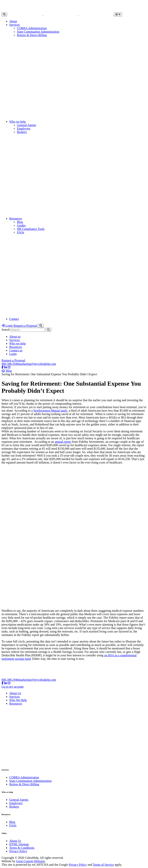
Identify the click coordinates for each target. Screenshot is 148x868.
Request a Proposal (25, 326)
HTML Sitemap (19, 844)
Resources (16, 218)
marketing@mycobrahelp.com (37, 364)
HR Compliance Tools (31, 229)
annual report (63, 442)
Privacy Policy (18, 851)
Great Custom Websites (30, 861)
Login (7, 326)
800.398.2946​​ (10, 364)
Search (6, 330)
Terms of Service (103, 865)
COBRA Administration (32, 28)
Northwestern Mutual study (50, 411)
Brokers (22, 132)
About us (15, 337)
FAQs (21, 232)
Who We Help (18, 700)
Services (14, 25)
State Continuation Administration (38, 32)
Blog (20, 222)
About (13, 21)
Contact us (16, 350)
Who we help (17, 122)
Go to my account (13, 687)
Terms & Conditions (22, 848)
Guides (21, 225)
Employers (24, 129)
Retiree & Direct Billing (32, 35)
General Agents (26, 125)
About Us (15, 693)
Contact (14, 319)
